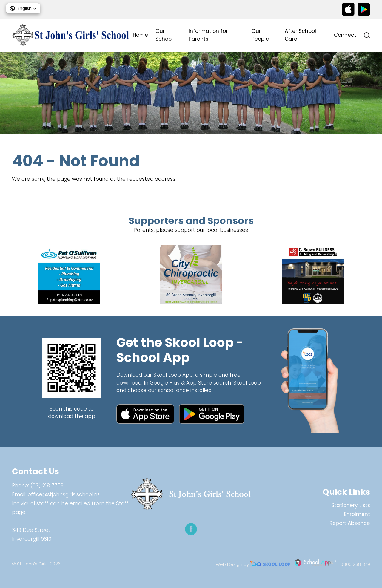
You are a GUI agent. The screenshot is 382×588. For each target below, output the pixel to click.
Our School (164, 35)
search (367, 35)
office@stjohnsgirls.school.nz (64, 494)
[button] (23, 8)
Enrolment (357, 514)
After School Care (300, 35)
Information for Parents (208, 35)
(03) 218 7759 (47, 486)
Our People (260, 35)
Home (140, 35)
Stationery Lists (351, 505)
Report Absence (350, 523)
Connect (345, 35)
